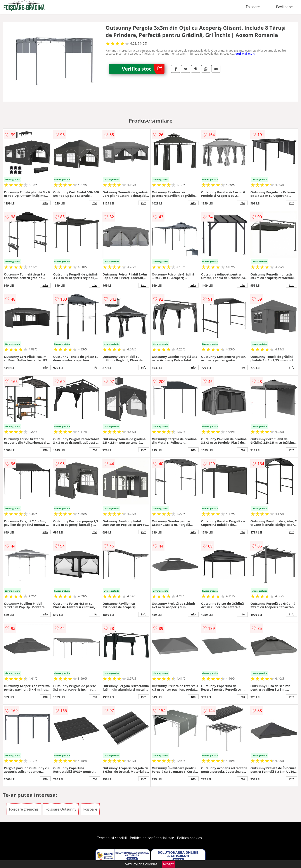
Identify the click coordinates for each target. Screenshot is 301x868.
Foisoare (253, 7)
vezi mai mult (245, 54)
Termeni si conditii (112, 838)
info (45, 203)
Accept (168, 864)
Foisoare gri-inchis (24, 809)
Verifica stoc (143, 69)
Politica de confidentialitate (152, 838)
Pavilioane (284, 7)
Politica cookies (190, 838)
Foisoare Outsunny (61, 809)
